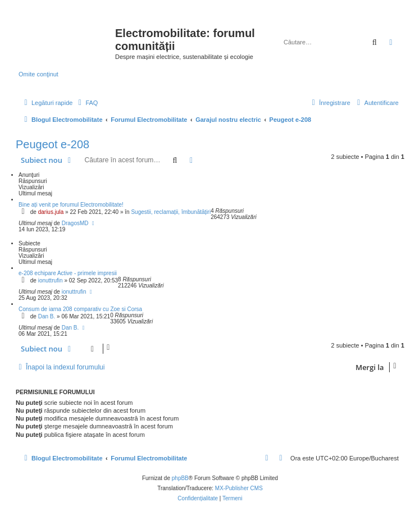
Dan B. (47, 316)
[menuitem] (86, 103)
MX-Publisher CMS (239, 488)
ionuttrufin (51, 280)
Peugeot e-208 (52, 144)
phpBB (180, 478)
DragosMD (75, 223)
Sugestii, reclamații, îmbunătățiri (171, 212)
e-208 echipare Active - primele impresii (68, 273)
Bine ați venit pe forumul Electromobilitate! (71, 205)
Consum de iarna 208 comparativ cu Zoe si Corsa (80, 309)
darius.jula (51, 212)
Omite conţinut (38, 74)
